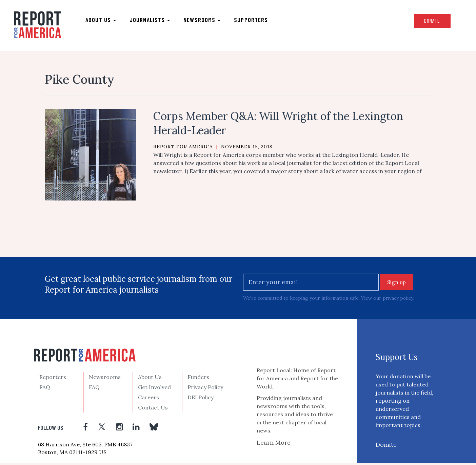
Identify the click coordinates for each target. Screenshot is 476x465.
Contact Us (153, 409)
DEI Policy (201, 399)
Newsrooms (205, 21)
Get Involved (154, 389)
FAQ (45, 389)
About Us (150, 379)
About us (104, 21)
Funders (198, 379)
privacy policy (398, 300)
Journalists (153, 21)
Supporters (254, 21)
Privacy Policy (205, 389)
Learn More (274, 445)
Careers (148, 399)
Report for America (183, 149)
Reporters (53, 379)
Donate (428, 22)
